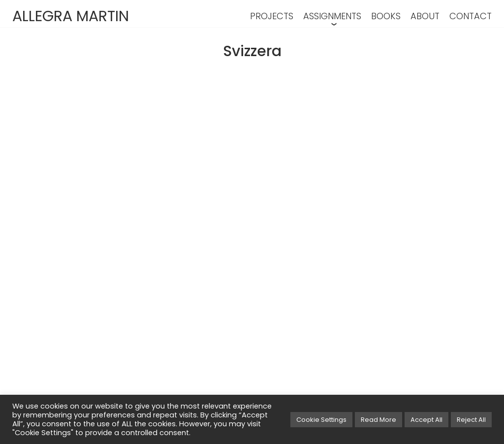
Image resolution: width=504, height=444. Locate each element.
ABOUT (425, 16)
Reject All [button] (471, 420)
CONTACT (471, 16)
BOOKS (386, 16)
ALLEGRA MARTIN (71, 16)
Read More (378, 420)
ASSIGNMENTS (332, 16)
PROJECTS (272, 16)
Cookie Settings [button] (321, 420)
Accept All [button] (426, 420)
